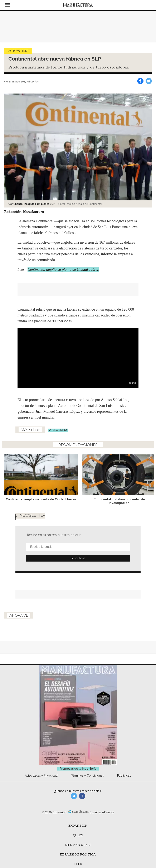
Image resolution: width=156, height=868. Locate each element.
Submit (78, 558)
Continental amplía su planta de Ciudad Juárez (63, 270)
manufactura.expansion (82, 796)
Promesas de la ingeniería (78, 769)
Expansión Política (78, 854)
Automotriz (18, 51)
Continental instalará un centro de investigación (117, 501)
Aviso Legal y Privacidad (41, 776)
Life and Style (78, 845)
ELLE (78, 864)
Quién (78, 835)
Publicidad (124, 776)
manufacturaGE (74, 796)
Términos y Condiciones (87, 776)
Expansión (78, 826)
